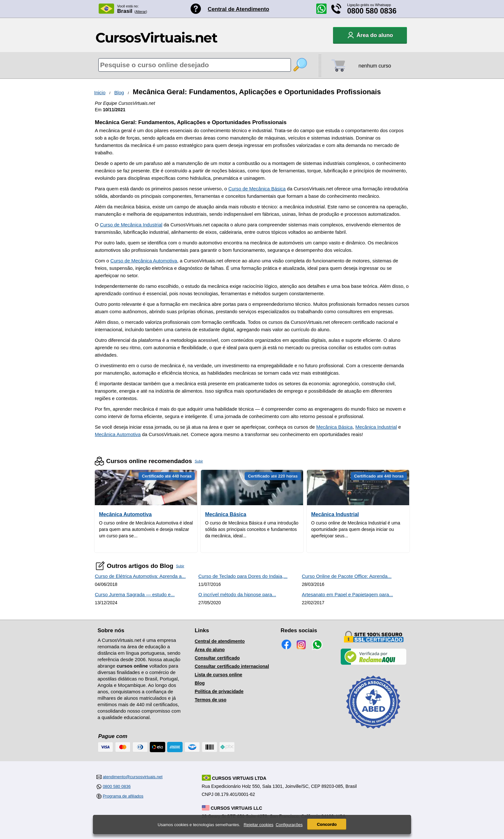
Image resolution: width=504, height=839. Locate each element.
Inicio (100, 92)
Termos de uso (211, 700)
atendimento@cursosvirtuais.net (133, 777)
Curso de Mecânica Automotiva (144, 261)
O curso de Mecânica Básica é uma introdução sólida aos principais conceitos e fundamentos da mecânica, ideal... (252, 529)
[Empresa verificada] (373, 663)
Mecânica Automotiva (118, 434)
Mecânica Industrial (376, 427)
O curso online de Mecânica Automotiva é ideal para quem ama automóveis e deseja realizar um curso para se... (146, 529)
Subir (199, 461)
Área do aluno (210, 650)
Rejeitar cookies (259, 825)
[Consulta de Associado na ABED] (373, 732)
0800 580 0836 (372, 11)
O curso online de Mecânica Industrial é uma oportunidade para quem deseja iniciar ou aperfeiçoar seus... (356, 529)
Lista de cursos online (219, 675)
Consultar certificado (217, 658)
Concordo (327, 824)
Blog (119, 92)
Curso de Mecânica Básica (257, 189)
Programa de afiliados (123, 796)
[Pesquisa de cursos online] (195, 65)
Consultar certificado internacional (232, 666)
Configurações (289, 825)
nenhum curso (375, 66)
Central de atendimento (220, 641)
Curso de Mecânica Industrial (131, 225)
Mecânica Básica (334, 427)
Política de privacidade (219, 691)
